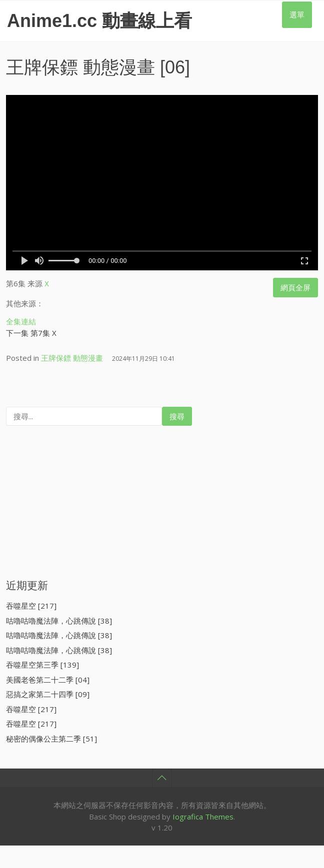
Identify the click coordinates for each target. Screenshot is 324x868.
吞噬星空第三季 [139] (42, 663)
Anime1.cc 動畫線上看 (99, 21)
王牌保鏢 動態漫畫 (80, 67)
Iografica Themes (203, 815)
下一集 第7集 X (31, 331)
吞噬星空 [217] (31, 604)
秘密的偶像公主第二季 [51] (51, 737)
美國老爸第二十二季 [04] (48, 678)
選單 (297, 14)
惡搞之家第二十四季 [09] (48, 693)
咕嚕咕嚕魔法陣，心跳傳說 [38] (59, 619)
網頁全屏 (295, 287)
